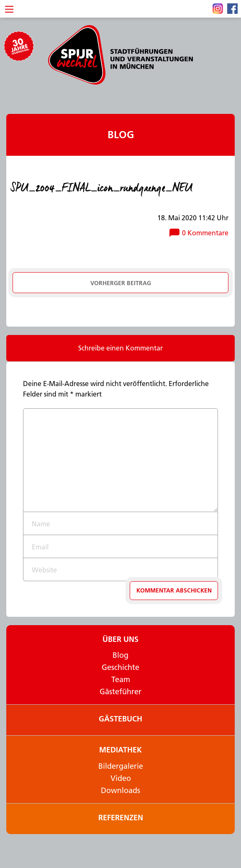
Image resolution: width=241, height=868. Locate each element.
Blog (121, 135)
